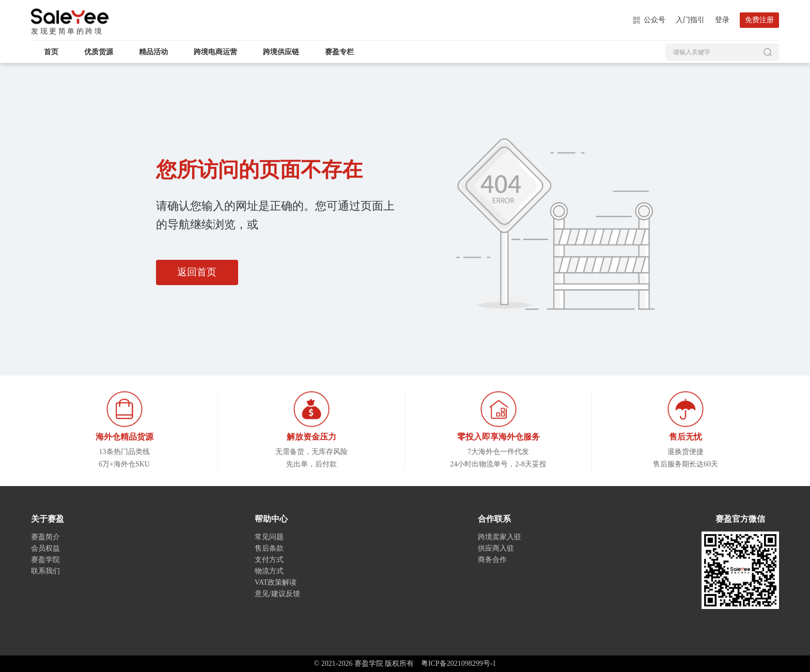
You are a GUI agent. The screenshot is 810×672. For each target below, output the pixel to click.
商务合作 (492, 560)
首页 (51, 52)
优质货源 (99, 52)
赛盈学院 (70, 17)
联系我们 (45, 571)
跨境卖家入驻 (500, 537)
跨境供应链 (281, 52)
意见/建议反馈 (277, 594)
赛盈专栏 (339, 52)
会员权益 (45, 548)
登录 (722, 20)
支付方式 (269, 560)
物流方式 (269, 571)
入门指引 (690, 20)
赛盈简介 (45, 537)
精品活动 (153, 52)
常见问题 (269, 537)
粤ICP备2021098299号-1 (458, 663)
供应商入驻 (496, 548)
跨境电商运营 (215, 52)
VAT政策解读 (276, 582)
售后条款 (269, 548)
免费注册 (759, 20)
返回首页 (199, 273)
